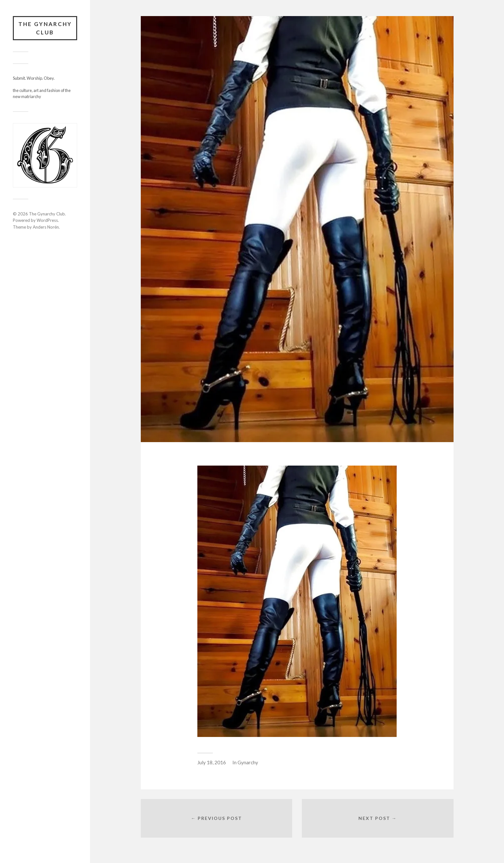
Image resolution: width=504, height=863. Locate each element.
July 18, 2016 (212, 762)
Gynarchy (248, 762)
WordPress (47, 220)
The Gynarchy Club (45, 28)
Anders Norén (46, 227)
